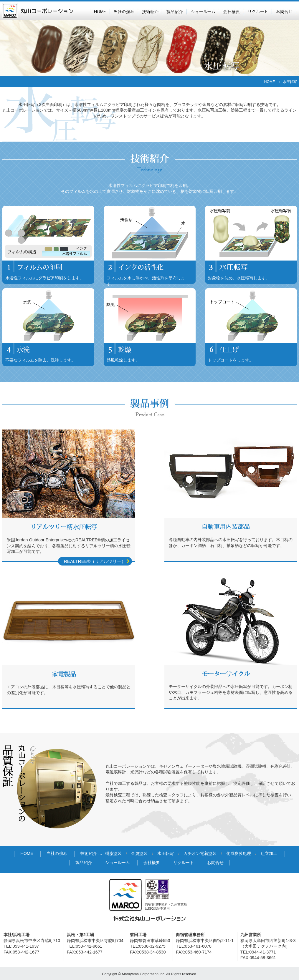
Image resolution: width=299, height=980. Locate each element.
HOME (100, 11)
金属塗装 (139, 854)
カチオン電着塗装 (200, 854)
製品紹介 (174, 11)
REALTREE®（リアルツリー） (95, 561)
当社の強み (124, 11)
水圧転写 (166, 854)
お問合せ (284, 11)
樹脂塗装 (113, 854)
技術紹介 (150, 11)
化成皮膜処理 (239, 854)
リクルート (258, 11)
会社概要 (231, 11)
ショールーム (203, 11)
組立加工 (269, 854)
